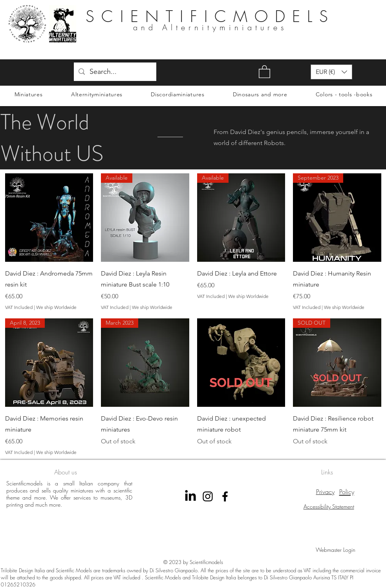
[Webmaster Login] (336, 550)
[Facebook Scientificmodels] (225, 496)
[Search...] (115, 72)
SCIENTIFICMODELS (210, 16)
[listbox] (331, 72)
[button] (264, 71)
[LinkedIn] (190, 496)
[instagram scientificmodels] (208, 496)
